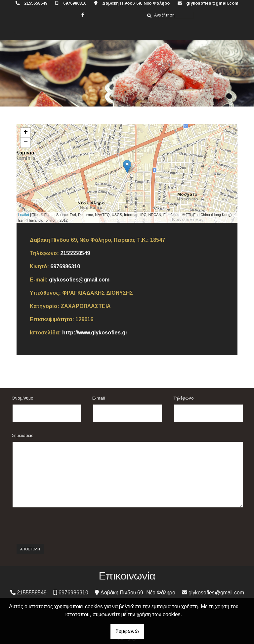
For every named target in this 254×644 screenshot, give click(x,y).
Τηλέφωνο (184, 398)
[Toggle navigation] (12, 31)
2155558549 (36, 3)
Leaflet (24, 215)
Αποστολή (30, 549)
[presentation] (68, 526)
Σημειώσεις (22, 435)
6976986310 (75, 3)
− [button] (26, 143)
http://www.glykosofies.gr (95, 333)
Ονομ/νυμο (22, 398)
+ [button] (26, 133)
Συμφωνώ (127, 631)
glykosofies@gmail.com (212, 3)
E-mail (99, 398)
